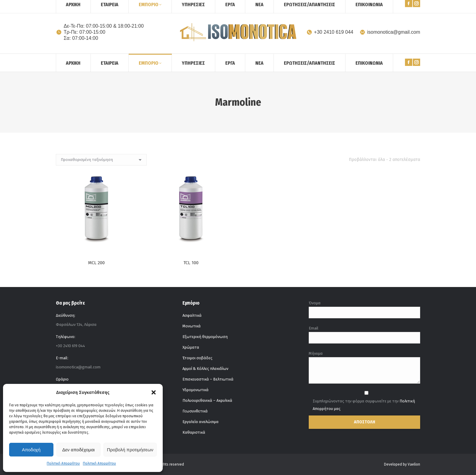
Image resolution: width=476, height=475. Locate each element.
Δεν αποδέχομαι (78, 450)
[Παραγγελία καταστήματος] (101, 160)
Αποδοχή (31, 450)
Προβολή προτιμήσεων (130, 450)
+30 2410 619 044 (330, 32)
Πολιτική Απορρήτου (63, 463)
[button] (154, 392)
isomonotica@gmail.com (390, 32)
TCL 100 (191, 278)
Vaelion (414, 464)
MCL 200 (96, 265)
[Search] (405, 5)
